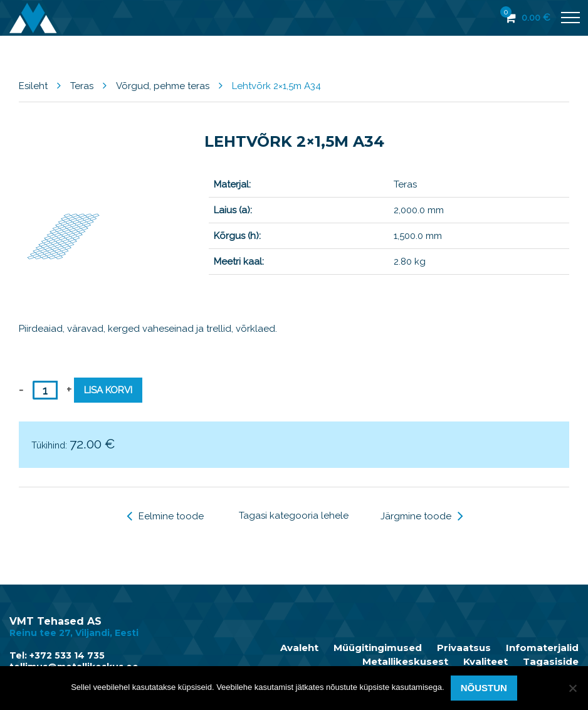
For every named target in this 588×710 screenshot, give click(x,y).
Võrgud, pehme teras (163, 86)
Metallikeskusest (405, 662)
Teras (82, 86)
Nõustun (484, 688)
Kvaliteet (486, 662)
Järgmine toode (422, 516)
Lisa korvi (108, 390)
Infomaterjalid (542, 648)
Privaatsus (464, 648)
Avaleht (299, 648)
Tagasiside (551, 662)
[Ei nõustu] (572, 688)
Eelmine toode (165, 516)
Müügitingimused (378, 648)
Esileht (33, 86)
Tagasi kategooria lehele (294, 516)
